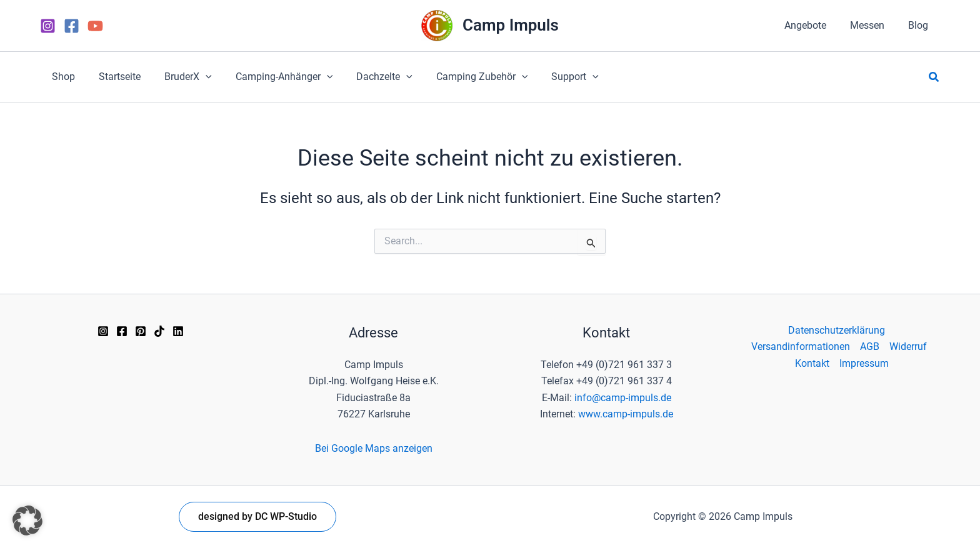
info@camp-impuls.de (623, 398)
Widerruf (908, 346)
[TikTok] (159, 331)
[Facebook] (72, 26)
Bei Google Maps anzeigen (374, 448)
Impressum (864, 363)
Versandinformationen (801, 346)
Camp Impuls (511, 25)
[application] (196, 77)
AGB (870, 346)
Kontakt (812, 363)
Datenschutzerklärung (837, 330)
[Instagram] (48, 26)
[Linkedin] (178, 331)
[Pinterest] (141, 331)
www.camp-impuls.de (626, 414)
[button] (179, 77)
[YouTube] (95, 26)
